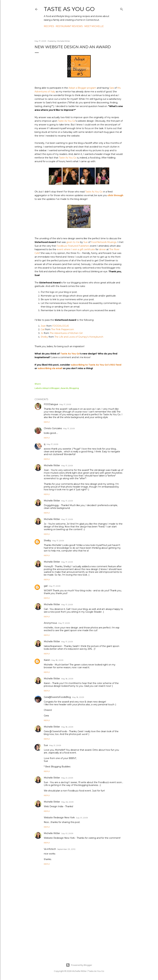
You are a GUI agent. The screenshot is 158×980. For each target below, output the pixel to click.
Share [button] (38, 384)
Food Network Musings (104, 242)
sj (45, 444)
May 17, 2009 (65, 404)
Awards (64, 388)
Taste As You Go (69, 9)
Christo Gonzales (53, 428)
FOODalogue (51, 404)
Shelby (44, 337)
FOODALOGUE (61, 326)
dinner (102, 249)
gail (46, 586)
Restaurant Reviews (69, 26)
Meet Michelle (94, 26)
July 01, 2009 (82, 818)
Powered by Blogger (79, 965)
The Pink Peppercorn (62, 329)
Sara (112, 88)
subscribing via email (50, 368)
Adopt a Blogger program (82, 88)
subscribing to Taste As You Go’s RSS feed (96, 365)
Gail (43, 329)
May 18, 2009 (57, 660)
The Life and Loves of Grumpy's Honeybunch (79, 337)
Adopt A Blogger (51, 388)
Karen (47, 660)
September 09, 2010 (66, 849)
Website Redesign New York (59, 818)
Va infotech (50, 849)
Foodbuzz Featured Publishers (73, 246)
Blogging (74, 388)
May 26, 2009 (67, 802)
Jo (42, 333)
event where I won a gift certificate (76, 249)
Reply (47, 422)
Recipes (49, 26)
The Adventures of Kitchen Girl (66, 333)
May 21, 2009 (55, 745)
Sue (86, 242)
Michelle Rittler (52, 465)
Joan (43, 326)
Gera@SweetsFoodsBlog (57, 697)
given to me (73, 242)
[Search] (122, 9)
